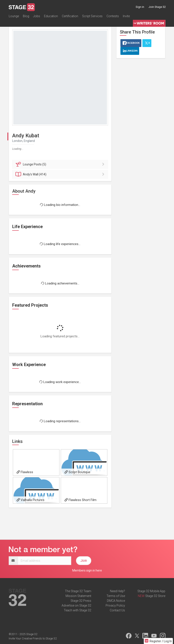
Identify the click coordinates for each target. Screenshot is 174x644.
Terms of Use (116, 596)
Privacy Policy (115, 605)
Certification (70, 16)
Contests (113, 16)
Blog (26, 16)
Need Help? (117, 591)
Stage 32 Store (155, 596)
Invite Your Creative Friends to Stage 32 (33, 638)
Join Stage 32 (157, 7)
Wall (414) (61, 174)
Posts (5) (61, 164)
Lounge (14, 16)
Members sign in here (87, 570)
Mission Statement (78, 596)
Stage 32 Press (81, 601)
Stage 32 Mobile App (151, 591)
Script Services (92, 16)
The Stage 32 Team (78, 591)
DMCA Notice (116, 601)
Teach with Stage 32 (78, 610)
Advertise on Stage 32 (76, 605)
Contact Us (117, 610)
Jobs (37, 16)
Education (51, 16)
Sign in (140, 7)
